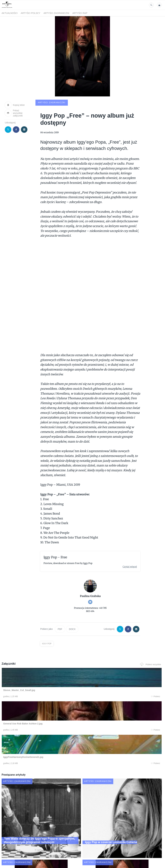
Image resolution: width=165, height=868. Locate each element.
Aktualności (10, 13)
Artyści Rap (80, 13)
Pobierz (34, 673)
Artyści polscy (31, 13)
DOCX (72, 605)
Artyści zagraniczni (56, 13)
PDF (60, 605)
